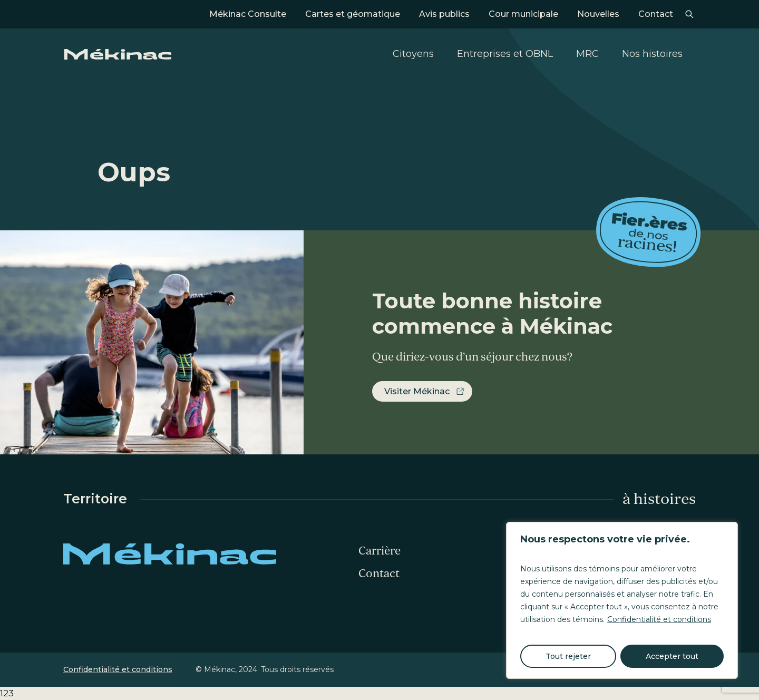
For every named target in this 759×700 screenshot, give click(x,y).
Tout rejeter (568, 656)
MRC (587, 54)
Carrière (379, 551)
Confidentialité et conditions (659, 619)
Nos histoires (652, 54)
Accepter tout (672, 656)
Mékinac (118, 54)
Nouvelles (598, 14)
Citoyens (413, 54)
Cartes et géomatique (353, 14)
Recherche (689, 14)
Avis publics (444, 14)
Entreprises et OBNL (505, 54)
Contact (656, 14)
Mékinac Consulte (248, 14)
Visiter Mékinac (417, 391)
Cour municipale (523, 14)
